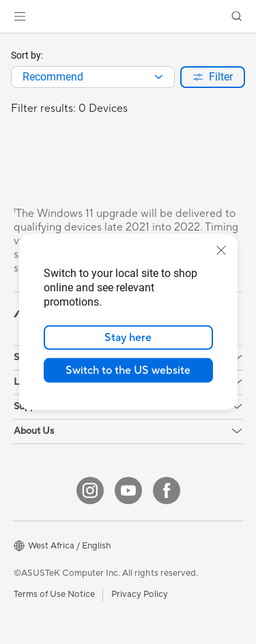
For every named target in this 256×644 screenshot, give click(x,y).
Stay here (128, 338)
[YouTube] (128, 491)
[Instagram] (90, 491)
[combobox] (93, 77)
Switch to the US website (128, 370)
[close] (221, 250)
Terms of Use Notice (54, 594)
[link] (128, 17)
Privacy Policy (140, 594)
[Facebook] (167, 491)
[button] (20, 16)
